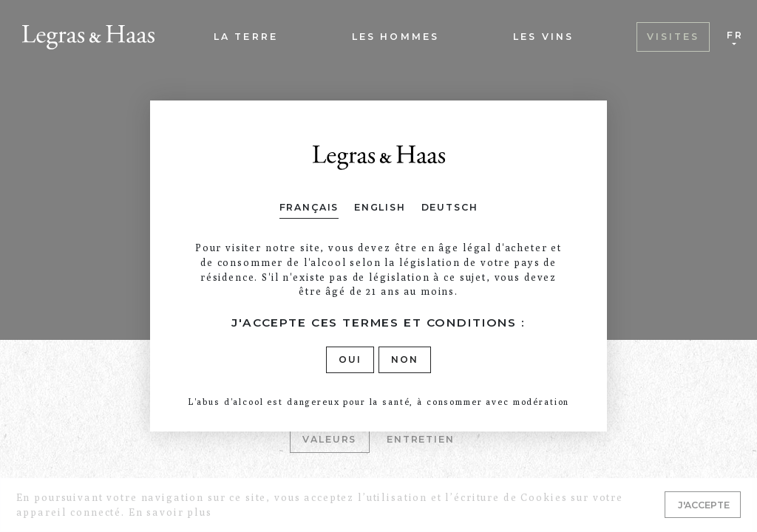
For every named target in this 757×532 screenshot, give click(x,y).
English (380, 207)
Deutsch (450, 207)
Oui (350, 359)
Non (405, 359)
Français (309, 207)
